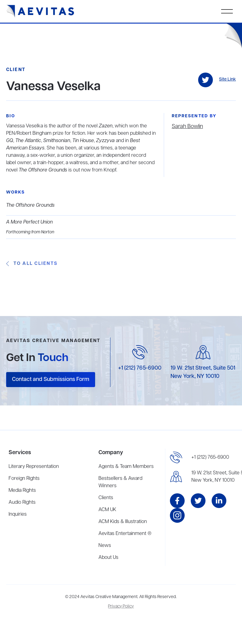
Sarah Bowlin (187, 126)
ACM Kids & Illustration (123, 522)
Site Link (227, 79)
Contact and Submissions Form (51, 379)
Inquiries (18, 514)
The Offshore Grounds (30, 205)
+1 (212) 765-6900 (140, 368)
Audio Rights (22, 503)
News (105, 546)
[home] (40, 11)
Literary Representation (34, 467)
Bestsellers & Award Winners (120, 482)
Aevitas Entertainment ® (125, 534)
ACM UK (107, 510)
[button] (227, 11)
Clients (106, 498)
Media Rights (22, 491)
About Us (108, 558)
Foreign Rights (24, 479)
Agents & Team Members (126, 467)
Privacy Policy (121, 606)
